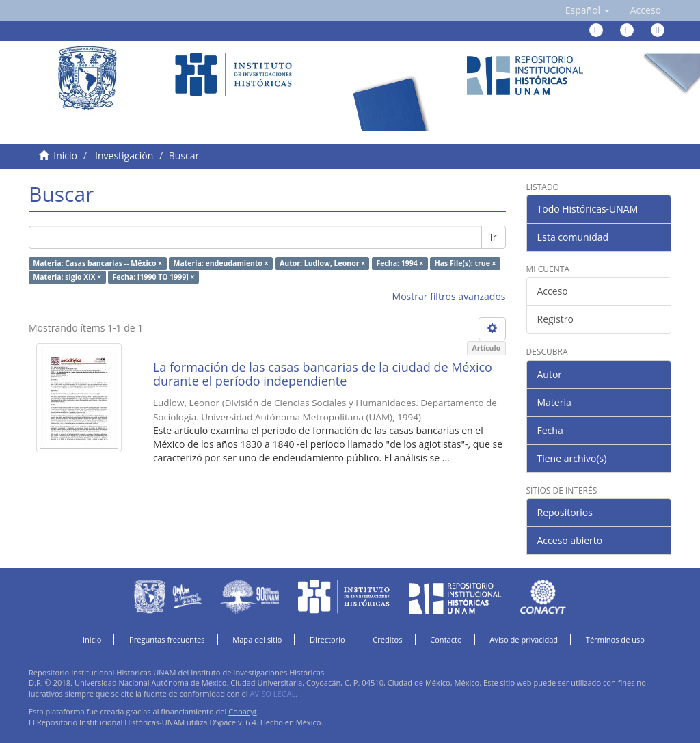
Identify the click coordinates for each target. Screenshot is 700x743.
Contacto (446, 639)
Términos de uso (615, 639)
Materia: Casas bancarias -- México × (97, 263)
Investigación (124, 156)
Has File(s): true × (466, 263)
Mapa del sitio (257, 639)
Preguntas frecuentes (167, 639)
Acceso (553, 291)
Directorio (327, 639)
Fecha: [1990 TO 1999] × (154, 277)
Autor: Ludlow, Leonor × (322, 263)
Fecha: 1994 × (400, 263)
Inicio (65, 156)
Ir (494, 237)
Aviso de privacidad (524, 639)
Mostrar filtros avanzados (449, 296)
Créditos (387, 639)
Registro (555, 319)
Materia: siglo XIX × (67, 277)
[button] (588, 10)
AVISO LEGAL (272, 693)
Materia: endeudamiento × (221, 263)
